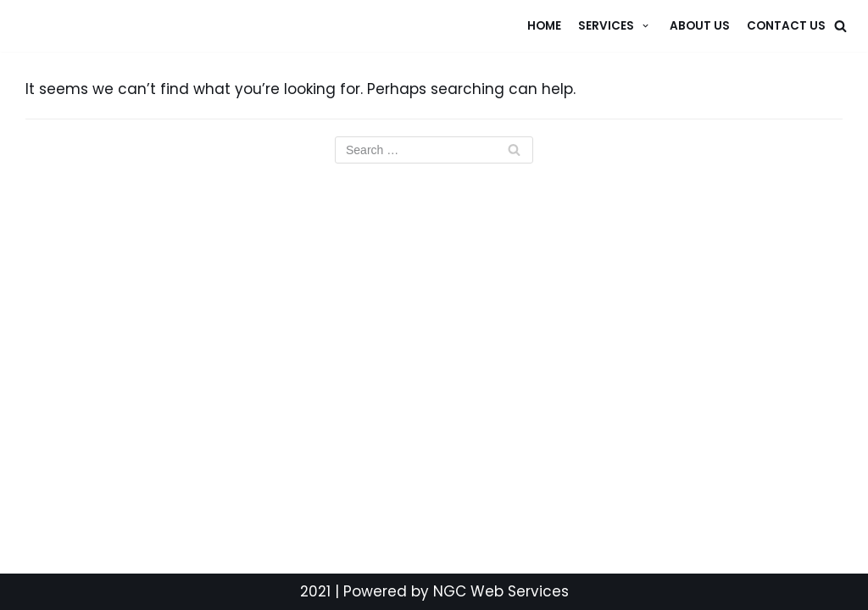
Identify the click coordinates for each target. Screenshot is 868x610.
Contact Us (786, 26)
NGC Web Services (501, 591)
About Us (700, 26)
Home (544, 26)
